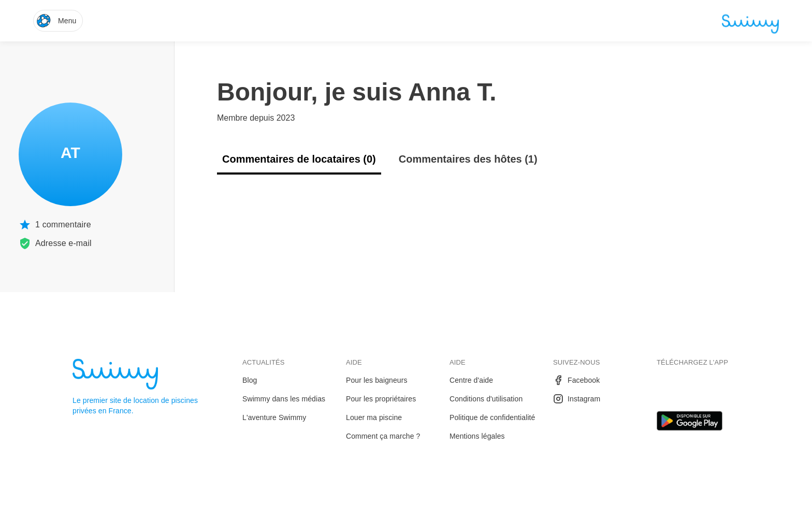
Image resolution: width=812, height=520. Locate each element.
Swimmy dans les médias (284, 399)
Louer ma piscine (374, 417)
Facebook (576, 380)
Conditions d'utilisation (486, 399)
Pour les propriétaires (381, 399)
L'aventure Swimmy (274, 417)
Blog (250, 380)
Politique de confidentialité (492, 417)
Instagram (577, 399)
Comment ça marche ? (383, 436)
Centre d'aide (471, 380)
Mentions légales (477, 436)
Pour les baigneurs (377, 380)
